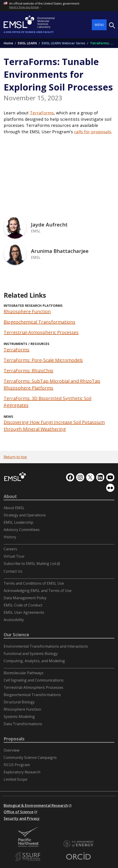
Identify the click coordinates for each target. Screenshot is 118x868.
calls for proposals (93, 132)
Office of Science (19, 812)
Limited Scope (15, 779)
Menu (99, 25)
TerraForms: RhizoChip (28, 371)
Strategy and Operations (25, 515)
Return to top (15, 457)
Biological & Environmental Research (36, 805)
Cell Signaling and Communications (34, 680)
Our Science (16, 635)
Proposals (14, 739)
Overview (12, 750)
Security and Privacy (22, 818)
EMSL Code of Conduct (23, 605)
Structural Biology (19, 702)
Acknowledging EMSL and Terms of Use (38, 591)
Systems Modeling (19, 717)
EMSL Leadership (18, 522)
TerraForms (42, 113)
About (10, 496)
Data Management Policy (25, 598)
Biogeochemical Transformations (40, 322)
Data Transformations (23, 724)
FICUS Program (17, 765)
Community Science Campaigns (30, 757)
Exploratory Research (22, 772)
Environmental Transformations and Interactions (46, 646)
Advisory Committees (22, 530)
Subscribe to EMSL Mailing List (30, 564)
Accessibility (14, 620)
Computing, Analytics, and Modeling (34, 661)
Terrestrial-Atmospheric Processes (41, 332)
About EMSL (14, 508)
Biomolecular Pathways (24, 673)
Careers (10, 549)
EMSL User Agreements (24, 612)
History (10, 537)
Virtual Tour (14, 556)
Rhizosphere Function (27, 311)
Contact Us (13, 571)
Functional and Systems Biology (31, 654)
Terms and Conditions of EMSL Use (34, 583)
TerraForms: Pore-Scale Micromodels (43, 360)
